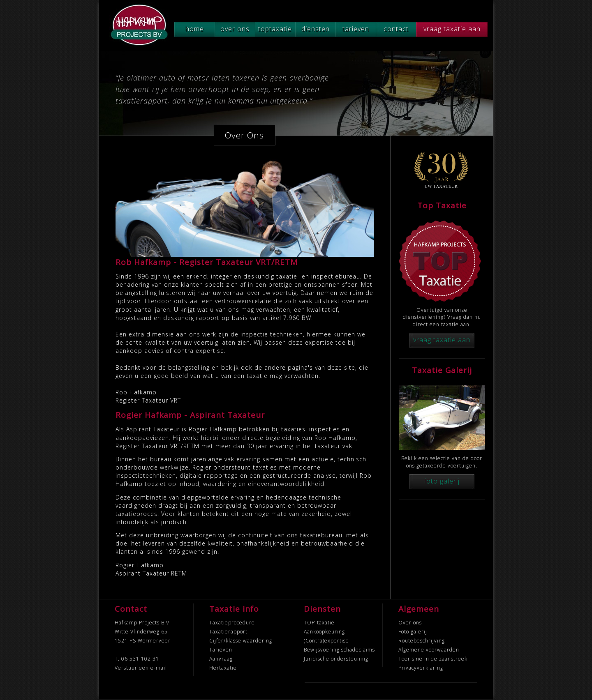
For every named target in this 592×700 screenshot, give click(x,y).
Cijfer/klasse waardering (241, 641)
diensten (316, 29)
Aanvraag (221, 659)
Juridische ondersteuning (336, 659)
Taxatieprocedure (232, 623)
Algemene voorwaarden (429, 650)
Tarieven (221, 650)
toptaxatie (275, 29)
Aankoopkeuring (324, 632)
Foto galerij (413, 632)
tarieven (356, 29)
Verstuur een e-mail (141, 668)
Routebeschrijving (422, 641)
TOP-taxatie (319, 623)
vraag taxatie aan (452, 29)
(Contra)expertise (326, 641)
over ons (235, 29)
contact (396, 29)
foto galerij (442, 481)
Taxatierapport (228, 632)
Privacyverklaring (421, 668)
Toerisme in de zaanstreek (433, 659)
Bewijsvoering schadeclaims (339, 650)
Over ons (410, 623)
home (195, 29)
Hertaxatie (223, 668)
